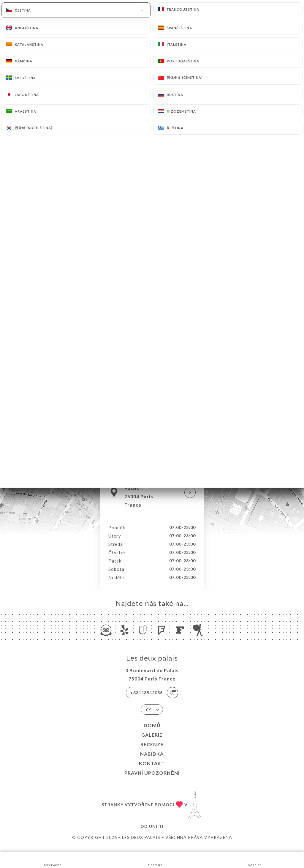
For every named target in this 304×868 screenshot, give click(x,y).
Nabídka (152, 760)
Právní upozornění (152, 779)
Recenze (152, 750)
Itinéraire (155, 860)
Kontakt (152, 769)
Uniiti (156, 832)
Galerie (152, 741)
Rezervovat (52, 860)
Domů (152, 731)
